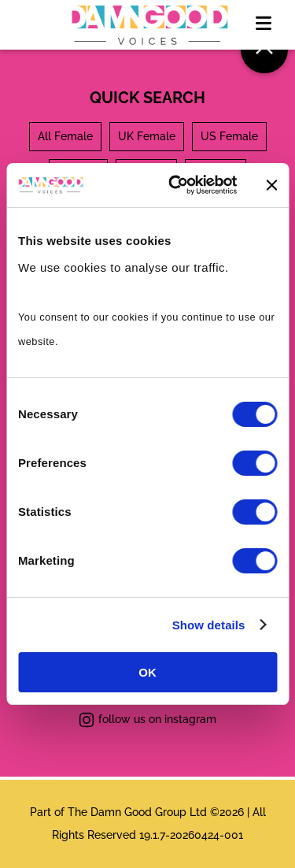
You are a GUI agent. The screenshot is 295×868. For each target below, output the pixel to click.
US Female (229, 136)
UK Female (147, 136)
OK (147, 672)
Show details (209, 625)
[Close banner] (271, 185)
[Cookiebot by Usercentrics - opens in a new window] (176, 185)
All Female (65, 136)
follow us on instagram (147, 720)
